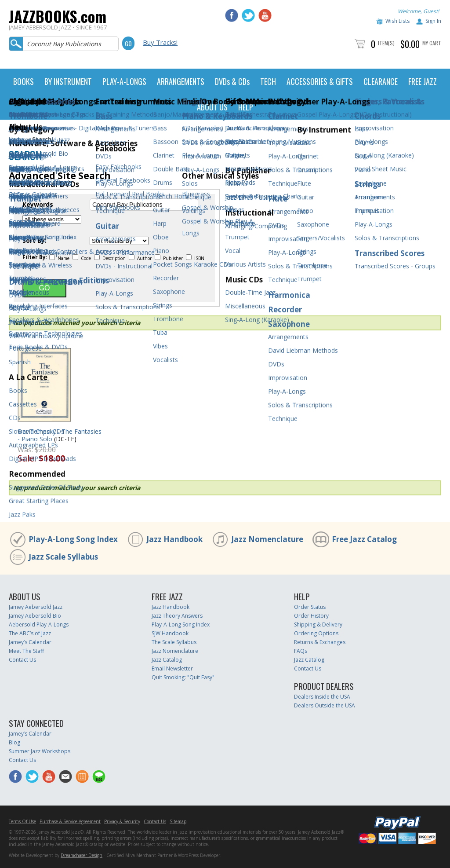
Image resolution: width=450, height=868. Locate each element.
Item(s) (386, 43)
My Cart (432, 43)
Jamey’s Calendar (30, 642)
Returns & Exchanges (320, 642)
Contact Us (22, 660)
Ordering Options (316, 633)
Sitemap (178, 821)
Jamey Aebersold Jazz (36, 607)
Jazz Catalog (167, 660)
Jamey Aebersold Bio (35, 616)
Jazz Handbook (174, 539)
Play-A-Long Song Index (73, 539)
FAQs (301, 651)
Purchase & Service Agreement (70, 821)
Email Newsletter (172, 668)
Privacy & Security (122, 821)
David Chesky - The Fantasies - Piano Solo (60, 435)
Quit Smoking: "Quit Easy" (183, 677)
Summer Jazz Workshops (40, 751)
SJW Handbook (170, 633)
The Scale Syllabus (174, 642)
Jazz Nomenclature (267, 539)
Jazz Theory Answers (177, 616)
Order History (311, 616)
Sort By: (34, 241)
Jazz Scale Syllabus (63, 557)
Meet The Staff (26, 651)
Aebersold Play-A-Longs (39, 624)
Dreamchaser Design (82, 855)
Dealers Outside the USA (325, 705)
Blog (15, 742)
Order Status (310, 607)
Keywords (38, 205)
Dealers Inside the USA (322, 697)
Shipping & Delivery (318, 624)
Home (16, 139)
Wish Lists (397, 21)
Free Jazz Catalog (364, 539)
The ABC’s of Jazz (30, 633)
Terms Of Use (22, 821)
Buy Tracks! (160, 42)
